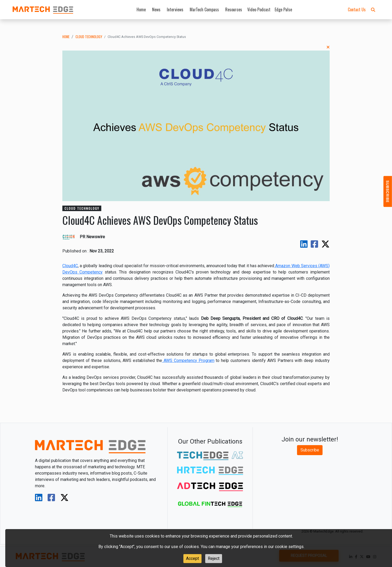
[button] (373, 9)
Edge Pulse (283, 9)
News (156, 9)
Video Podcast (259, 9)
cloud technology (89, 37)
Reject (214, 558)
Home (141, 9)
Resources (234, 9)
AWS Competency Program (189, 360)
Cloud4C (70, 266)
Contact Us (357, 9)
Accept (192, 558)
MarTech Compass (204, 9)
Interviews (175, 9)
